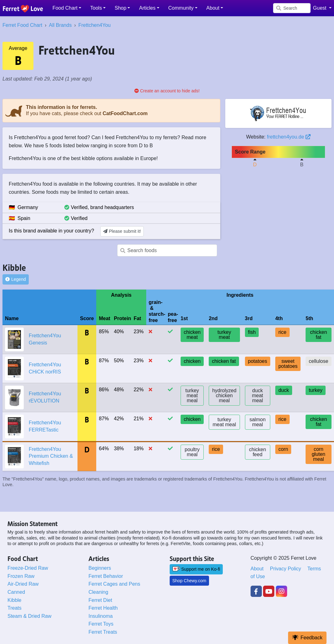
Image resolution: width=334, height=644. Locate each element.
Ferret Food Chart (22, 25)
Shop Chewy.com (189, 581)
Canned (16, 592)
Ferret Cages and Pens (114, 584)
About (257, 569)
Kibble (14, 600)
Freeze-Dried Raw (28, 568)
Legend (16, 279)
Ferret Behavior (106, 576)
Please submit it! (122, 231)
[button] (67, 8)
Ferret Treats (103, 632)
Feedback (307, 638)
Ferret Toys (101, 624)
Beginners (100, 568)
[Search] (292, 8)
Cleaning (98, 592)
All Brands (60, 25)
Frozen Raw (21, 576)
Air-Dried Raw (23, 584)
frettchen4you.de (289, 137)
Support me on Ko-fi (196, 569)
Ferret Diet (100, 600)
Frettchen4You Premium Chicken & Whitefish (51, 456)
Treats (15, 608)
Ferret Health (103, 608)
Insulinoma (100, 616)
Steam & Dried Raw (30, 616)
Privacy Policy (286, 569)
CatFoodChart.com (125, 113)
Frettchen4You (95, 25)
